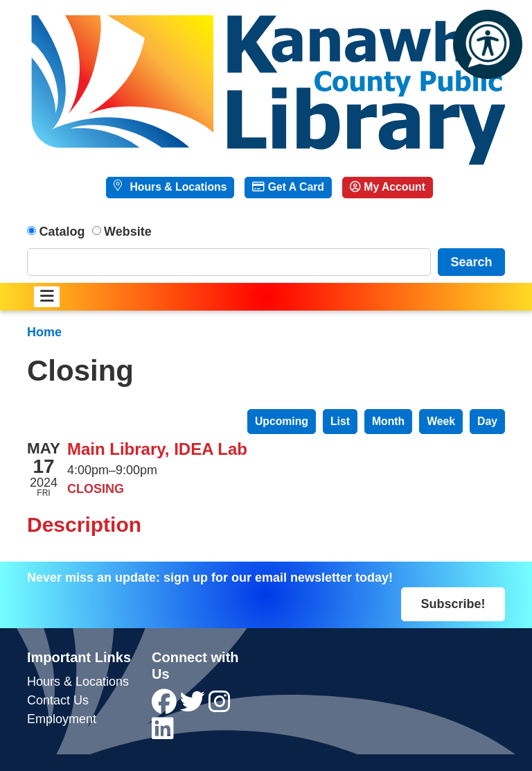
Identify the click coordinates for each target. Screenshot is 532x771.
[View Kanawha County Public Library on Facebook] (166, 707)
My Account (388, 187)
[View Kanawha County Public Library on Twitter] (194, 707)
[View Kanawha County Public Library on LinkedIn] (163, 734)
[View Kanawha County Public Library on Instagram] (220, 707)
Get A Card (288, 187)
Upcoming (282, 421)
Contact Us (58, 700)
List (340, 421)
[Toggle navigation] (47, 297)
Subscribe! (453, 604)
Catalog (62, 232)
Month (388, 421)
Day (487, 421)
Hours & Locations (177, 187)
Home (44, 332)
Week (441, 421)
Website (128, 232)
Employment (62, 719)
